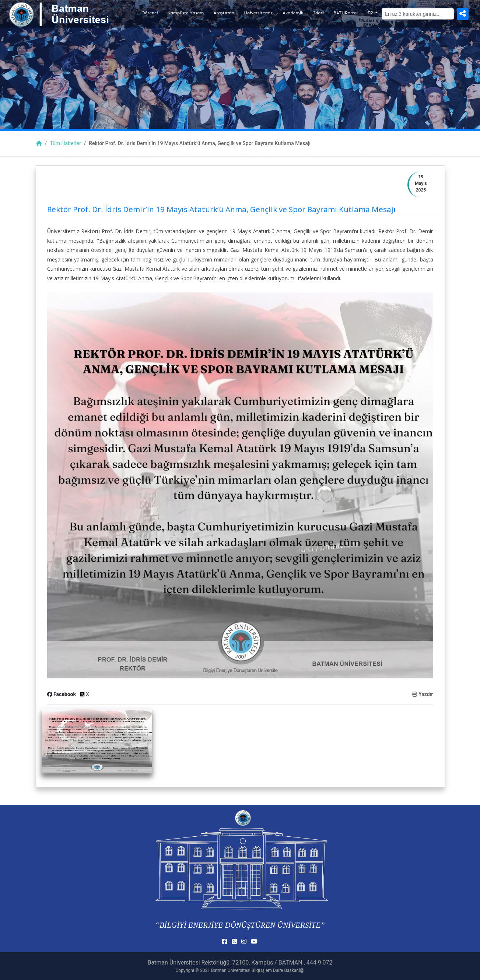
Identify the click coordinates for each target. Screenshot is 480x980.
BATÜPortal (346, 13)
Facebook (62, 694)
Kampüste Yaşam (186, 13)
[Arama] (418, 14)
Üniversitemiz (258, 13)
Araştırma (224, 13)
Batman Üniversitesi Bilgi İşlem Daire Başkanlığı (258, 970)
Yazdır (422, 694)
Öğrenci (150, 13)
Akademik (293, 13)
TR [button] (371, 13)
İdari (318, 13)
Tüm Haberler (65, 143)
